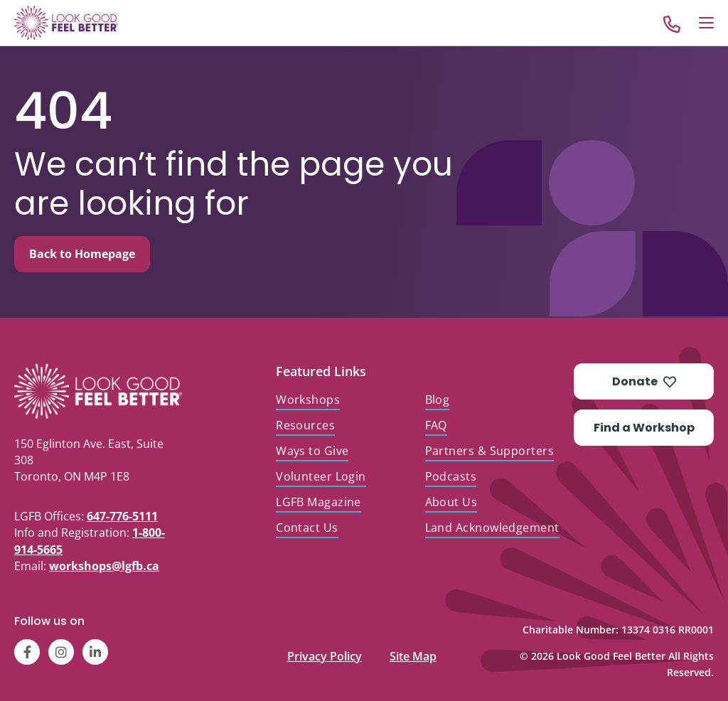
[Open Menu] (706, 23)
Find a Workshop (644, 428)
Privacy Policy (325, 653)
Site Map (413, 653)
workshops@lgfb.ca (104, 566)
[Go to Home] (66, 23)
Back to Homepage (82, 254)
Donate (644, 381)
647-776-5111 (122, 516)
